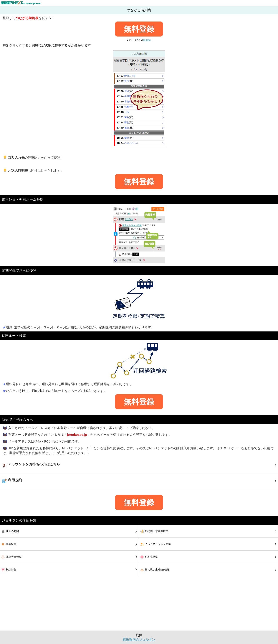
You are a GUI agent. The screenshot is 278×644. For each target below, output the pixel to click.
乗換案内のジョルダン (139, 639)
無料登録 (139, 29)
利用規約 (147, 40)
